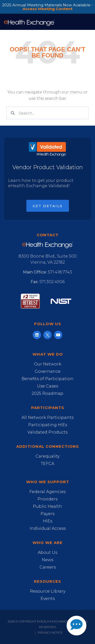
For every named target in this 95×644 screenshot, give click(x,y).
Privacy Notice (50, 632)
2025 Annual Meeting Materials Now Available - (48, 7)
